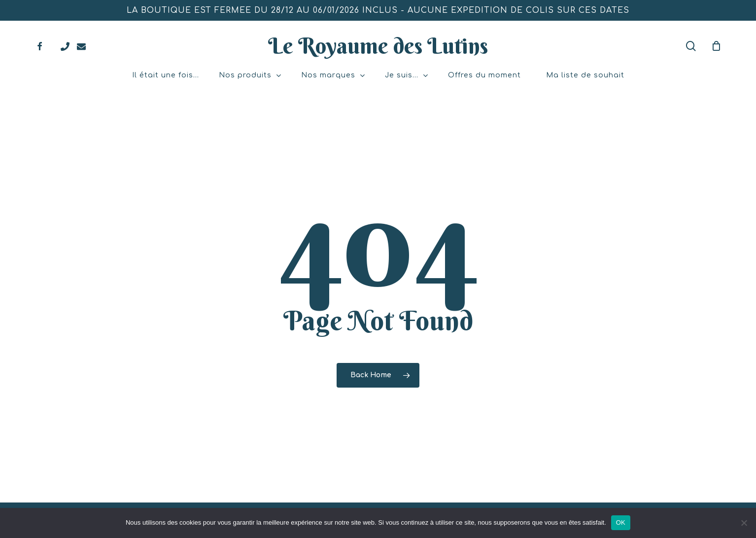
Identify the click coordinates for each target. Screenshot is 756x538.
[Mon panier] (716, 46)
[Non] (744, 523)
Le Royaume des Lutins (378, 46)
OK (621, 522)
